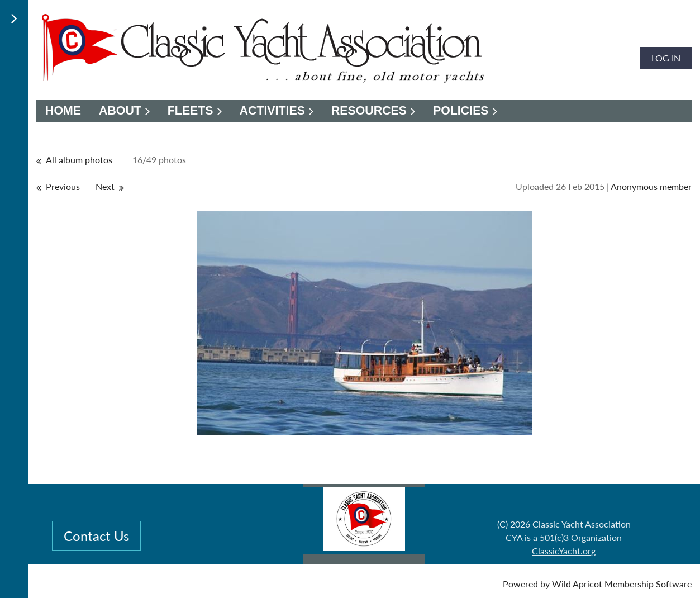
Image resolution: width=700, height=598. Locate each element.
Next (105, 186)
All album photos (79, 160)
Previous (63, 186)
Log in (666, 58)
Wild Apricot (577, 584)
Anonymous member (651, 186)
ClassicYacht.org (564, 551)
